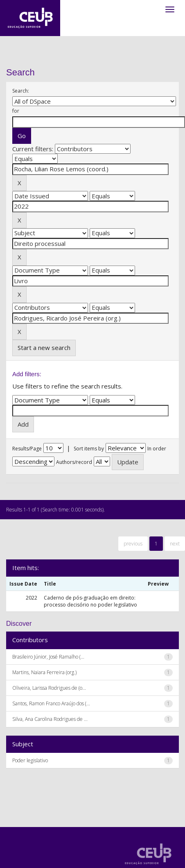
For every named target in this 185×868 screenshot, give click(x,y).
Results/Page (27, 449)
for (16, 111)
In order (157, 449)
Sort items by (89, 449)
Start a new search (44, 348)
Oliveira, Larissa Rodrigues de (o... (49, 688)
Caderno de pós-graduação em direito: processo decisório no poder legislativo (90, 601)
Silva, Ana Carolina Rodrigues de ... (50, 719)
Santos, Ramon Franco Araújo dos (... (51, 703)
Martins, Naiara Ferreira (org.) (44, 672)
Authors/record (74, 462)
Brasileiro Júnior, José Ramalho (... (48, 657)
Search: (21, 91)
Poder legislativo (30, 760)
